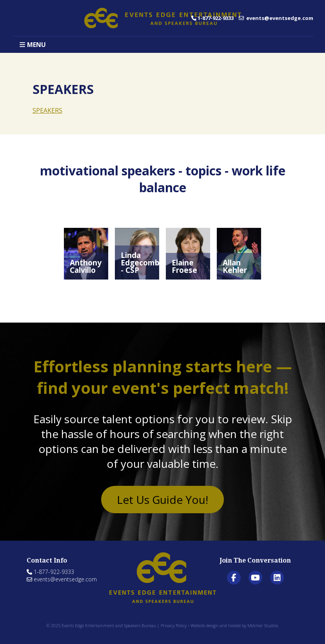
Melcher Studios (263, 625)
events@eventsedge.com (276, 18)
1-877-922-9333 (212, 18)
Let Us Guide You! (162, 500)
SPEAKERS (47, 110)
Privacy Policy (174, 625)
